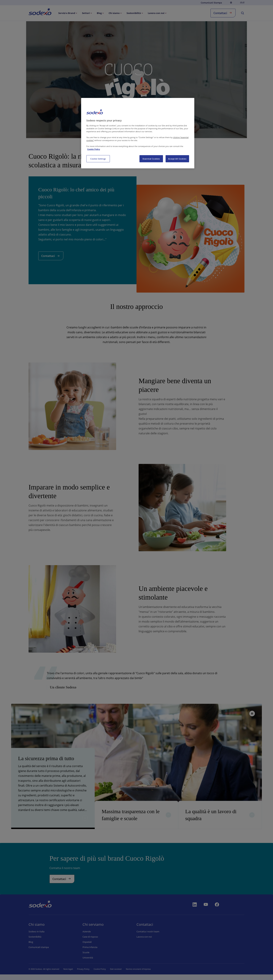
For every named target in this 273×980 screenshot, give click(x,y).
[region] (138, 133)
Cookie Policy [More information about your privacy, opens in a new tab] (94, 149)
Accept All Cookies (177, 159)
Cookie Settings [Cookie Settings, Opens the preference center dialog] (98, 159)
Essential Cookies (151, 159)
